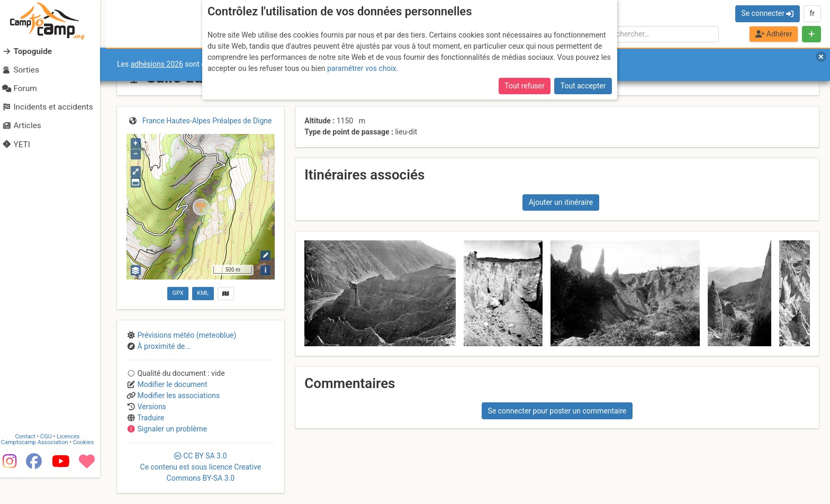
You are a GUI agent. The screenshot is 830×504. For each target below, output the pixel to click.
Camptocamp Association (40, 469)
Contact (31, 463)
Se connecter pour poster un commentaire (557, 411)
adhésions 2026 (157, 64)
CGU (52, 463)
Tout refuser (524, 86)
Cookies (89, 469)
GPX (178, 293)
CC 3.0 (201, 467)
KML (203, 293)
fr (812, 13)
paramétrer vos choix (362, 68)
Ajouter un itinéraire (561, 202)
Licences (74, 463)
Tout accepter (583, 86)
